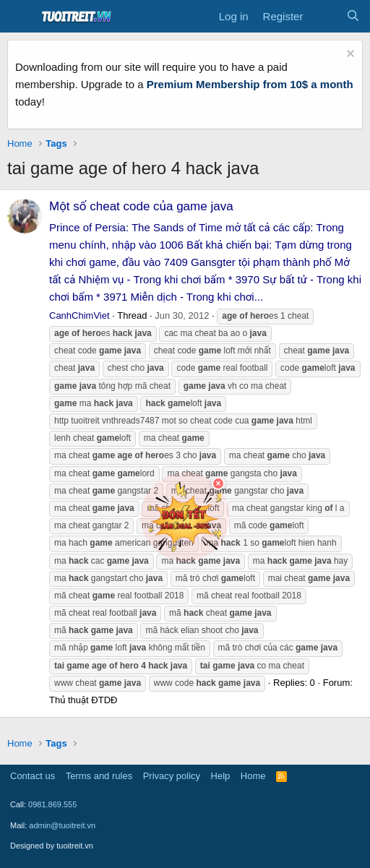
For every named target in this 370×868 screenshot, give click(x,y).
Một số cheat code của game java (141, 206)
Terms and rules (99, 776)
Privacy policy (172, 776)
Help (221, 776)
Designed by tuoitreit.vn (52, 846)
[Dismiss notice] (349, 55)
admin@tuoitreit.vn (62, 825)
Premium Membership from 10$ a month (250, 84)
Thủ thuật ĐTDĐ (83, 700)
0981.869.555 (52, 804)
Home (253, 776)
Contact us (33, 776)
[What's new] (324, 17)
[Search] (353, 17)
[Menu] (20, 17)
